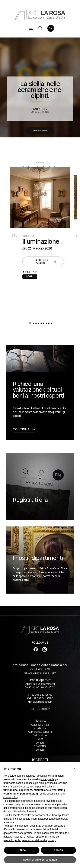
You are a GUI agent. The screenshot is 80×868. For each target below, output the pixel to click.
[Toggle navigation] (31, 28)
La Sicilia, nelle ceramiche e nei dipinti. (40, 90)
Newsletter (40, 746)
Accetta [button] (58, 850)
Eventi (40, 739)
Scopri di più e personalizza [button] (40, 860)
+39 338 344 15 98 (43, 698)
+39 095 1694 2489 (41, 695)
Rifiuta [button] (22, 850)
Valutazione (40, 735)
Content (40, 750)
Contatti (40, 743)
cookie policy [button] (11, 797)
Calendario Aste (40, 725)
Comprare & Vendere (40, 732)
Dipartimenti (40, 728)
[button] (30, 323)
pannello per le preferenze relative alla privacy (30, 840)
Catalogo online (41, 261)
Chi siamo (40, 721)
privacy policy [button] (48, 779)
